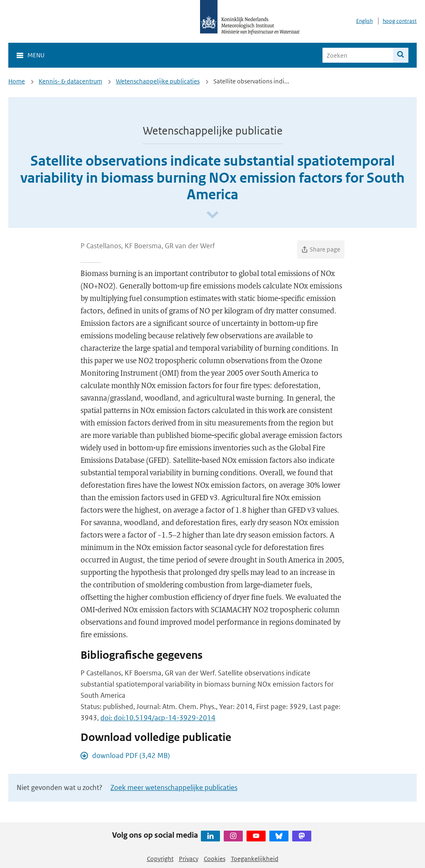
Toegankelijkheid (255, 859)
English (364, 21)
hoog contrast (400, 21)
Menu (36, 55)
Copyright (160, 859)
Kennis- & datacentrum (70, 81)
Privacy (189, 859)
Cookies (215, 859)
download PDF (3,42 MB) (131, 756)
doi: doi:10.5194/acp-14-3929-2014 (158, 718)
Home (17, 81)
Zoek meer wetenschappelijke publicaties (174, 787)
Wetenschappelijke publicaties (158, 81)
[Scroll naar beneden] (212, 215)
